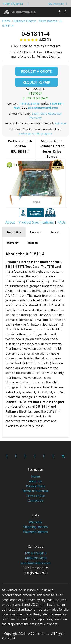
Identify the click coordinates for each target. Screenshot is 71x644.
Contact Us (35, 500)
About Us (35, 481)
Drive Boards (48, 21)
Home (7, 21)
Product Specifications (36, 222)
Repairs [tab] (55, 232)
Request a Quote (36, 71)
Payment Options (35, 532)
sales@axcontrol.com (43, 108)
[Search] (60, 12)
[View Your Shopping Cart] (66, 4)
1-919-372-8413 (13, 4)
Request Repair (36, 82)
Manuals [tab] (33, 243)
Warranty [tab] (13, 243)
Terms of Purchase (35, 491)
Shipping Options (36, 527)
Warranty (35, 522)
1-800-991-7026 (35, 558)
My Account (56, 4)
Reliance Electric (25, 21)
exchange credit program (35, 133)
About (10, 222)
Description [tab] (14, 232)
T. (64, 456)
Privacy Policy (36, 486)
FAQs (61, 222)
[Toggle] (65, 12)
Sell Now (61, 123)
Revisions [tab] (36, 232)
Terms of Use (35, 496)
